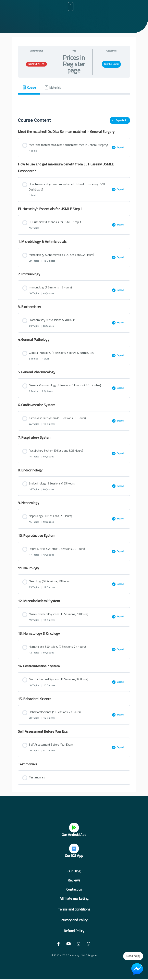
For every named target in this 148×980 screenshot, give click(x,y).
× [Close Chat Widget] (141, 965)
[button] (70, 7)
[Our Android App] (74, 828)
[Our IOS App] (74, 849)
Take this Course (111, 64)
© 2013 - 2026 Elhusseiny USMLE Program (74, 955)
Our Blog (74, 871)
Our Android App (74, 835)
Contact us (74, 889)
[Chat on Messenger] (137, 969)
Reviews (74, 880)
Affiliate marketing (74, 898)
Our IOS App (74, 856)
